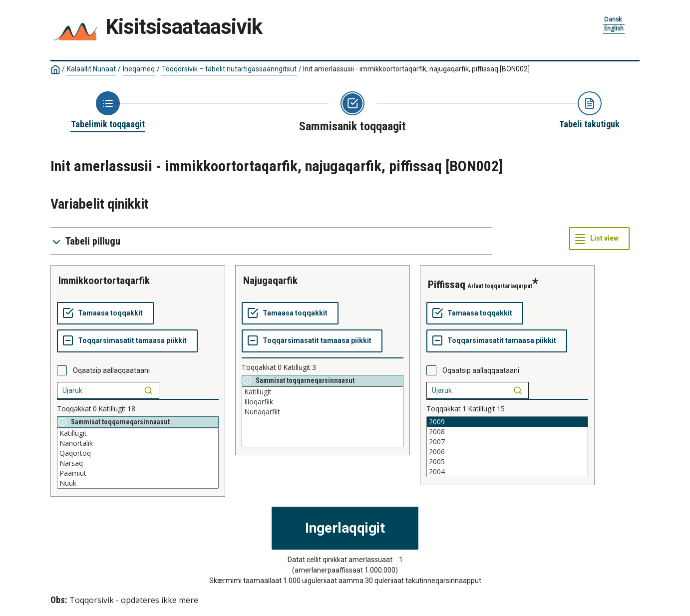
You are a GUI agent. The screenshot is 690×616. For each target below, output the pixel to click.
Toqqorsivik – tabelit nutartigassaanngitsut (229, 69)
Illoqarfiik (323, 402)
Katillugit (138, 433)
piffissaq (447, 285)
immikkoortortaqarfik (104, 281)
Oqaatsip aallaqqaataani (111, 370)
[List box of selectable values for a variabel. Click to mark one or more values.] (138, 458)
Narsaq (138, 463)
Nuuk (138, 483)
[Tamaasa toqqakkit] (105, 313)
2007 (507, 442)
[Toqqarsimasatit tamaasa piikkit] (127, 341)
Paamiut (138, 473)
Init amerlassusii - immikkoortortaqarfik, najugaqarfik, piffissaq (416, 69)
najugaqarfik (270, 281)
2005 (507, 462)
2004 (507, 472)
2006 (507, 452)
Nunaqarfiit (323, 412)
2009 (507, 422)
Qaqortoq (138, 453)
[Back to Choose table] (108, 111)
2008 (507, 432)
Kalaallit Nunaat (91, 69)
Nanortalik (138, 443)
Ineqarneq (139, 69)
